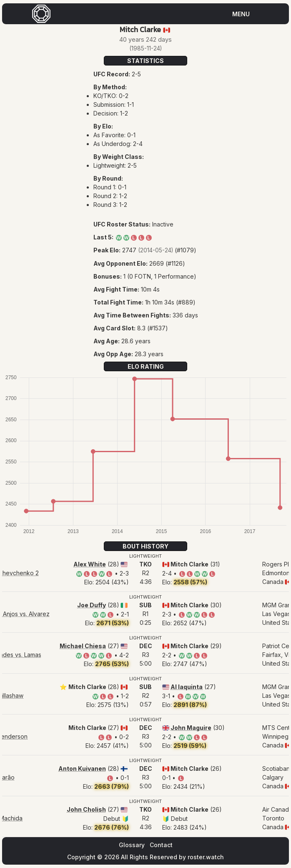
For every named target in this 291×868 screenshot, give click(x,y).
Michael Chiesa (83, 646)
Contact (161, 845)
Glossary (132, 845)
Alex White (90, 564)
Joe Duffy (92, 605)
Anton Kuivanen (82, 769)
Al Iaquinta (187, 687)
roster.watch (206, 857)
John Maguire (191, 728)
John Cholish (86, 809)
